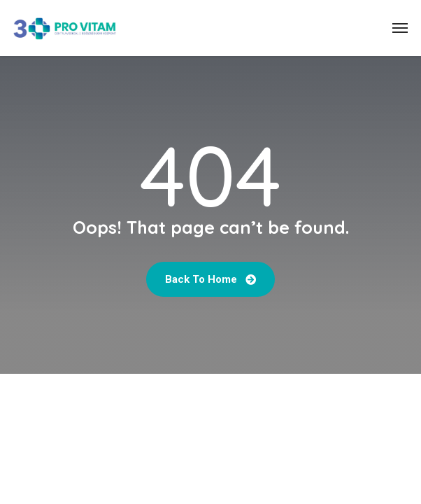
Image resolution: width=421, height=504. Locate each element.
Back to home (210, 279)
